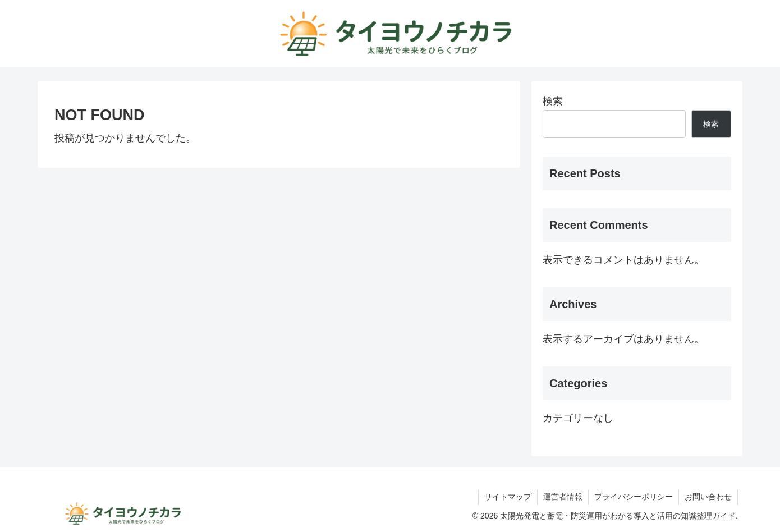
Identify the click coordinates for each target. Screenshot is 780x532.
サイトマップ (508, 497)
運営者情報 (563, 497)
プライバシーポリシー (634, 497)
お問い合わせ (708, 497)
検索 (553, 101)
